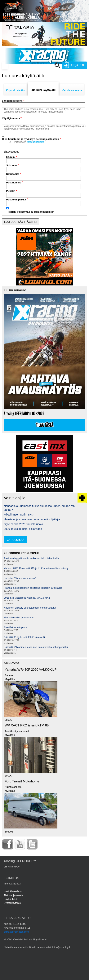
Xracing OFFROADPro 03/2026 (24, 414)
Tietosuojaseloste (13, 895)
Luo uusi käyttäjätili (43, 90)
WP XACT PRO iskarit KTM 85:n (28, 725)
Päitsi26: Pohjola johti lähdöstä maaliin (25, 637)
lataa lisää (16, 540)
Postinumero (14, 183)
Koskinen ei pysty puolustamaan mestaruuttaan (30, 608)
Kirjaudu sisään (16, 90)
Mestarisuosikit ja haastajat (19, 617)
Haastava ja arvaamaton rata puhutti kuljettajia (32, 519)
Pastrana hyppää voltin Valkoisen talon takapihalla (31, 558)
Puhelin (11, 191)
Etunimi (11, 157)
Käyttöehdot (10, 899)
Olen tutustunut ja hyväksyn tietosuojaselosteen (30, 139)
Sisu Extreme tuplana (16, 627)
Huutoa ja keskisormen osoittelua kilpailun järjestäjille (33, 588)
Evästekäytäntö (12, 903)
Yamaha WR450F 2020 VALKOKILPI (31, 670)
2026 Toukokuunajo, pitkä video (23, 529)
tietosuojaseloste (36, 142)
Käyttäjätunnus (11, 118)
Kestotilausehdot (13, 891)
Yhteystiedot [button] (11, 152)
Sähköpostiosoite (12, 101)
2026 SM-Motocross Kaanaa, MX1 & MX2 (27, 598)
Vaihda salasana (72, 90)
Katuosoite (13, 174)
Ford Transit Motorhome (22, 781)
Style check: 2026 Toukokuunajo (23, 524)
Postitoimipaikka (16, 200)
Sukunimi (12, 165)
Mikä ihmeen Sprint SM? (19, 515)
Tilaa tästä (45, 425)
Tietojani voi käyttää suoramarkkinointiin (30, 212)
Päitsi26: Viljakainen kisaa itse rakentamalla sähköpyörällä (36, 647)
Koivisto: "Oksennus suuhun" (20, 578)
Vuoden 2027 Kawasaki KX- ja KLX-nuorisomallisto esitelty (36, 568)
